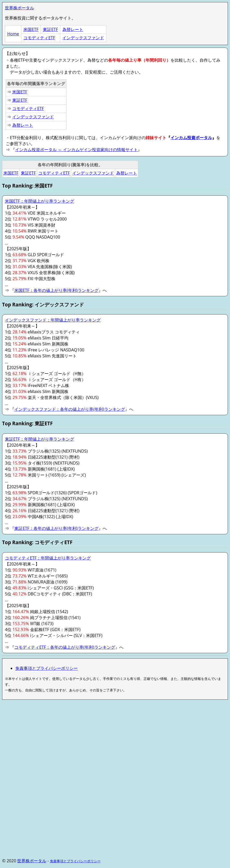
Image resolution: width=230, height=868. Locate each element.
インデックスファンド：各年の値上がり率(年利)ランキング (70, 409)
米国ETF (31, 29)
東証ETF (50, 29)
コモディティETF (39, 38)
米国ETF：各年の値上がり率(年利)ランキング (56, 290)
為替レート (73, 29)
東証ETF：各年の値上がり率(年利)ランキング (56, 528)
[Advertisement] (115, 740)
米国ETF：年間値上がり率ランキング (40, 201)
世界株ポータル (19, 8)
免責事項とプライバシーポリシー (47, 668)
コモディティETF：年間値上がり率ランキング (48, 558)
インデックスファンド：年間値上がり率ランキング (53, 320)
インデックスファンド (83, 38)
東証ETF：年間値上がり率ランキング (40, 439)
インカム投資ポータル (191, 138)
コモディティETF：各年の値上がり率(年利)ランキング (65, 647)
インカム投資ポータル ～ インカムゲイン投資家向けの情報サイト (76, 150)
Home (13, 34)
